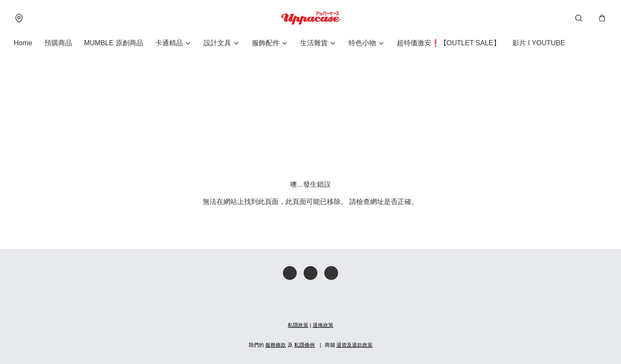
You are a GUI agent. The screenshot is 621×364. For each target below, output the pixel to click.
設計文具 (217, 43)
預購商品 (58, 43)
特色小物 (362, 43)
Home (23, 43)
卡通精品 (169, 43)
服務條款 (276, 345)
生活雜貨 (314, 43)
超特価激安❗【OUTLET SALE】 (448, 43)
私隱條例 (304, 345)
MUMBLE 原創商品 (114, 43)
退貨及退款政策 (354, 345)
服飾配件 (266, 43)
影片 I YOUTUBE (539, 43)
